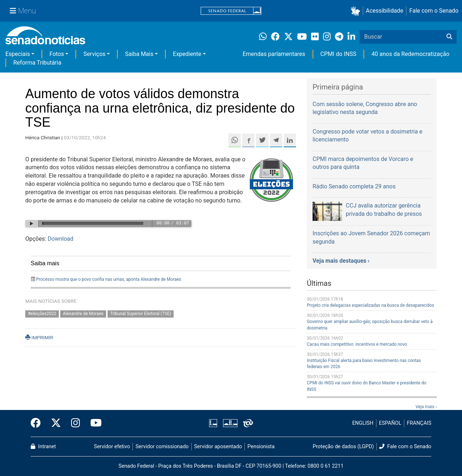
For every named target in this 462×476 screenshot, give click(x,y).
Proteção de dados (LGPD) (343, 447)
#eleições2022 (42, 314)
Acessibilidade (385, 11)
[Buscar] (449, 37)
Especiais (18, 54)
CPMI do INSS (339, 54)
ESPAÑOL (390, 423)
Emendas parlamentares (274, 54)
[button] (357, 11)
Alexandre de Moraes (83, 314)
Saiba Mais (139, 54)
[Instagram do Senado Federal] (76, 423)
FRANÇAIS (419, 423)
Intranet (43, 447)
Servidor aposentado (218, 447)
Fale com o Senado (434, 11)
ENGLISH (363, 423)
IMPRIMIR (39, 337)
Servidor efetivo (112, 447)
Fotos (57, 54)
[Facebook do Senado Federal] (38, 423)
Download (60, 239)
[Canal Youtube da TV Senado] (93, 423)
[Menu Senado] (23, 11)
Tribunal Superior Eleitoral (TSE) (141, 314)
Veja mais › (426, 407)
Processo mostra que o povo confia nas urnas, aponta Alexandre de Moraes (109, 279)
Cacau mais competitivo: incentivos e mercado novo (357, 344)
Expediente (187, 54)
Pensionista (261, 447)
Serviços (94, 54)
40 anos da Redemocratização (410, 54)
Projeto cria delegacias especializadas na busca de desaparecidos (371, 305)
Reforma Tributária (37, 63)
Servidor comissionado (162, 447)
